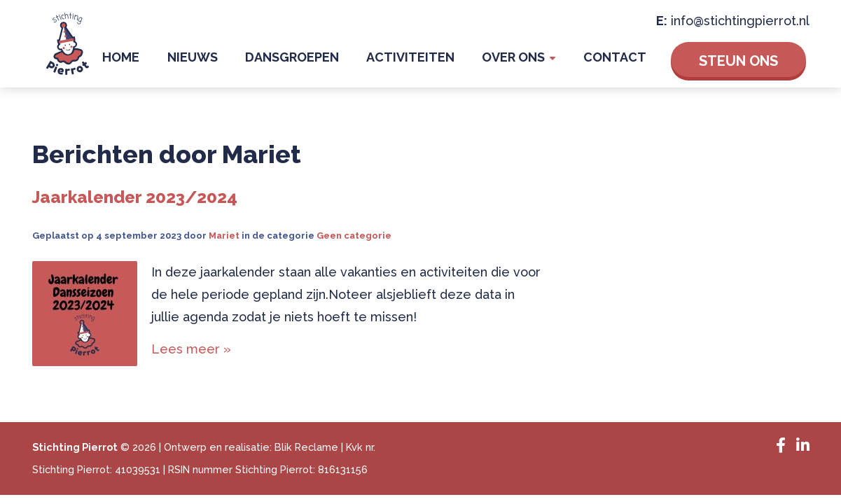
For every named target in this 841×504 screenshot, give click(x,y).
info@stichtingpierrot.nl (740, 24)
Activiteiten (444, 63)
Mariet (224, 243)
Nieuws (253, 63)
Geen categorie (354, 243)
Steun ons (738, 64)
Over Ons (534, 63)
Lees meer (187, 356)
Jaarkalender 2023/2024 (135, 204)
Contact (622, 63)
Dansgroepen (339, 63)
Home (195, 63)
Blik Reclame (306, 454)
